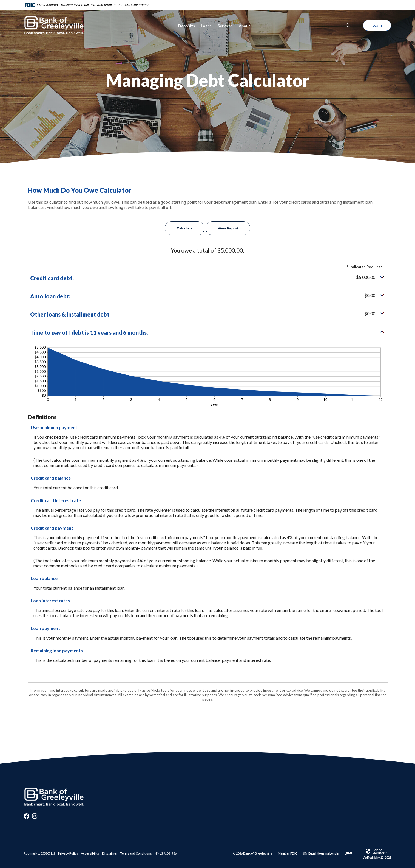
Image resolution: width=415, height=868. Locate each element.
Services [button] (225, 26)
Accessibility (90, 853)
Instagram (35, 817)
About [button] (245, 26)
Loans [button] (206, 26)
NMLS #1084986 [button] (166, 853)
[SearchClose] (348, 25)
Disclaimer (110, 853)
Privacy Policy (68, 853)
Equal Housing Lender (324, 853)
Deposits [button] (187, 26)
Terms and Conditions (136, 853)
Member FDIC (288, 853)
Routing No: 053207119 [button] (40, 853)
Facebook (27, 817)
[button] (207, 278)
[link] (377, 853)
